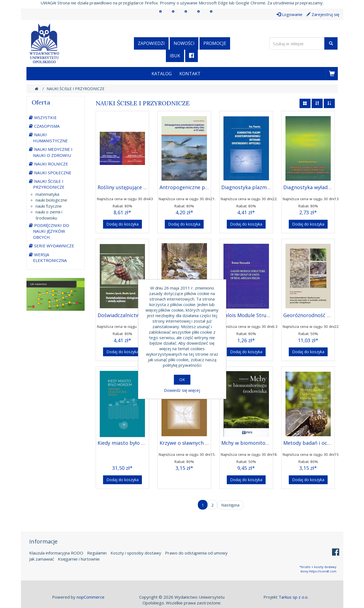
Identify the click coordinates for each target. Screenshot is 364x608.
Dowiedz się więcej (182, 390)
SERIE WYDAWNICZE (54, 246)
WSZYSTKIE (45, 117)
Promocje (215, 43)
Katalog (162, 74)
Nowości (184, 43)
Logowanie (290, 14)
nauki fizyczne (49, 206)
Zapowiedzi (151, 43)
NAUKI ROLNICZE (51, 164)
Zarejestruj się (323, 14)
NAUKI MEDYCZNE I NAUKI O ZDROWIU (53, 152)
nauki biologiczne (51, 200)
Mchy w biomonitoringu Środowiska (264, 443)
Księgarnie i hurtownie (79, 559)
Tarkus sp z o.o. (293, 597)
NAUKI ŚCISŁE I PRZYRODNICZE (49, 184)
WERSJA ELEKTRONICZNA (50, 257)
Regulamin (97, 553)
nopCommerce (91, 597)
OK (182, 380)
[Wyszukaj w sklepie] (297, 43)
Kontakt (190, 74)
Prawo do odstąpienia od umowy (196, 553)
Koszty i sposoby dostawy (136, 553)
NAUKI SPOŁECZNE (53, 173)
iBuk (175, 56)
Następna (230, 505)
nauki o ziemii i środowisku (49, 215)
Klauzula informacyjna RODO (56, 553)
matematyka (47, 194)
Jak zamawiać (42, 559)
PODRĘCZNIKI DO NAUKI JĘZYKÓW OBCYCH (51, 231)
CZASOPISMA (47, 126)
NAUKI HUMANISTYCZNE (50, 137)
